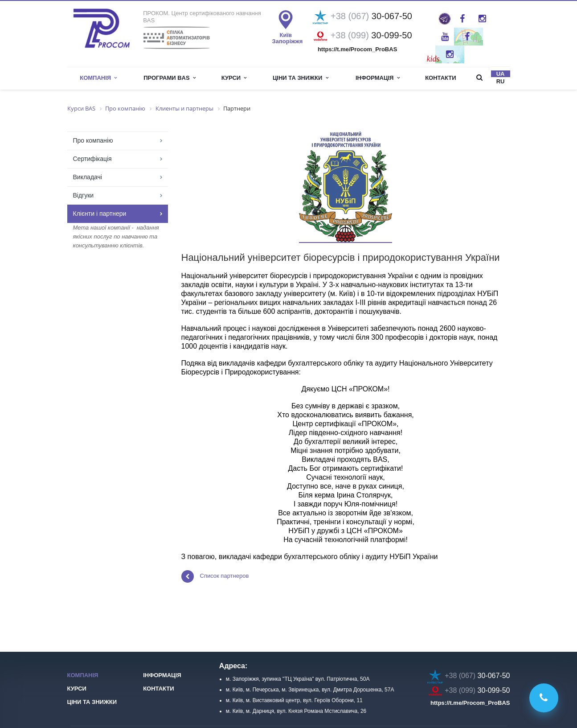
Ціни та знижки (301, 78)
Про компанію (93, 140)
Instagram (482, 19)
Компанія (98, 78)
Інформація (162, 675)
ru (501, 81)
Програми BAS (170, 78)
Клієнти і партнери (100, 214)
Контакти (441, 78)
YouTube (445, 37)
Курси (234, 78)
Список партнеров (215, 576)
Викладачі (88, 177)
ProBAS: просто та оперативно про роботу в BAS (445, 19)
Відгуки (84, 195)
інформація (378, 78)
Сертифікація (92, 159)
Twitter (467, 37)
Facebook (462, 19)
